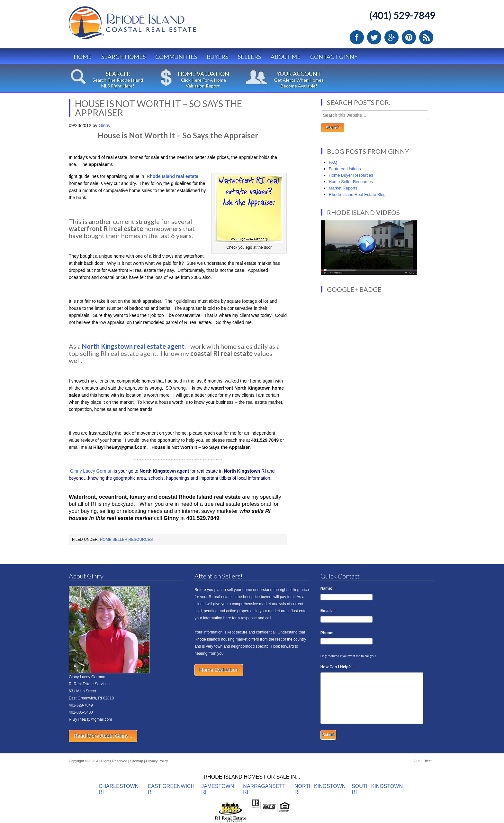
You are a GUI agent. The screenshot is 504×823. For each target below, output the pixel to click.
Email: (328, 611)
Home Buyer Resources (351, 175)
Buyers (217, 57)
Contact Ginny (334, 57)
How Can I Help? (338, 667)
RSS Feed (426, 37)
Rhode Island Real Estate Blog (357, 194)
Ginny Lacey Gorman (91, 471)
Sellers (249, 57)
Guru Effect (423, 761)
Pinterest (409, 37)
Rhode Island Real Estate (146, 26)
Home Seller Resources (126, 540)
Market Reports (343, 188)
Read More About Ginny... (103, 736)
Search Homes (123, 57)
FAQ (333, 162)
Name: (328, 588)
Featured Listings (345, 169)
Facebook (357, 37)
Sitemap (137, 761)
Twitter (374, 37)
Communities (176, 57)
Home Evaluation (219, 670)
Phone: (327, 633)
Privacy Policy (157, 761)
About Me (286, 57)
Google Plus (392, 37)
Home (83, 57)
